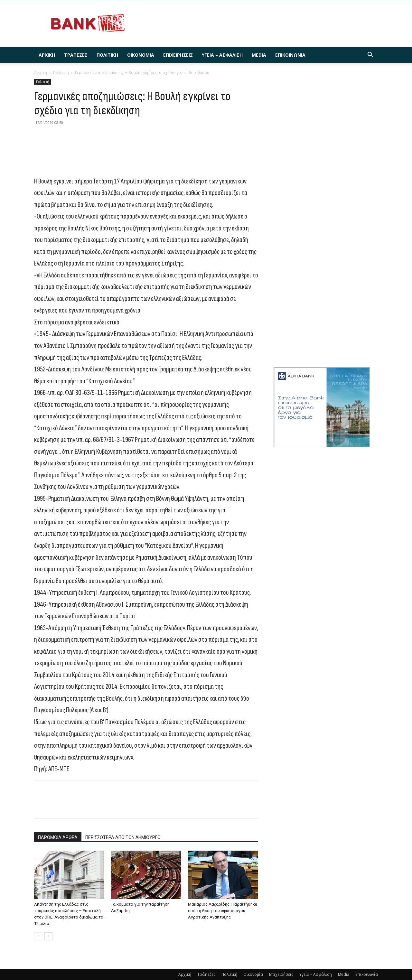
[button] (370, 56)
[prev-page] (38, 936)
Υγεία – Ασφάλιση (222, 55)
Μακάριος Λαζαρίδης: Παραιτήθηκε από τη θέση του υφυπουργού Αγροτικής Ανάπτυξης (223, 911)
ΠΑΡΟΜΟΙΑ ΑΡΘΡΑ (58, 837)
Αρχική (47, 55)
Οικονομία (141, 55)
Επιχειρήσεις (178, 55)
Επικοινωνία (290, 55)
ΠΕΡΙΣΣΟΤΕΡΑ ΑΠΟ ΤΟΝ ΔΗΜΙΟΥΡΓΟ (123, 837)
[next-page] (48, 936)
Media (259, 55)
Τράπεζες (76, 55)
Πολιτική (107, 55)
